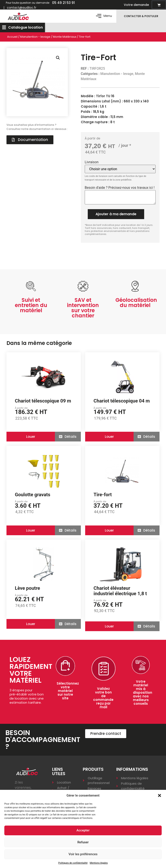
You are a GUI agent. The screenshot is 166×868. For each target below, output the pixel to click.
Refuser (83, 842)
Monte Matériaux (65, 39)
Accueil (12, 39)
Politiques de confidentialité (73, 863)
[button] (160, 795)
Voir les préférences (83, 854)
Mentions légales (99, 863)
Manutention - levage (35, 39)
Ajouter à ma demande (116, 216)
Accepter (83, 830)
